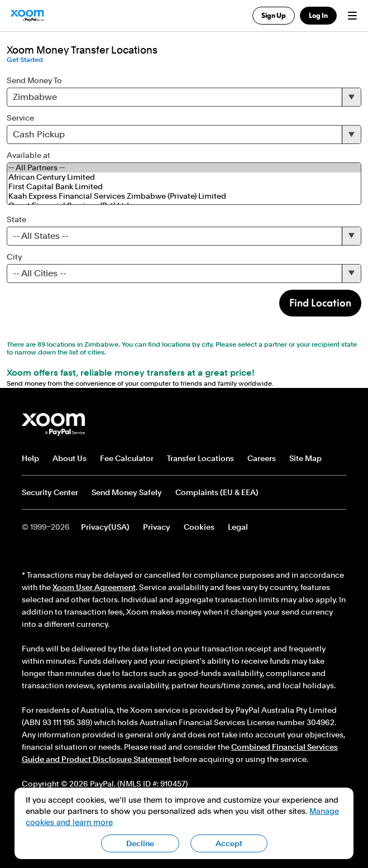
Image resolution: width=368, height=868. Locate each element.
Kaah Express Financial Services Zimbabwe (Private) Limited (184, 196)
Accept (229, 843)
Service (20, 118)
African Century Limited (184, 177)
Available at (28, 155)
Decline (140, 843)
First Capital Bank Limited (184, 187)
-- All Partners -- (184, 168)
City (14, 257)
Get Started (25, 60)
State (16, 219)
